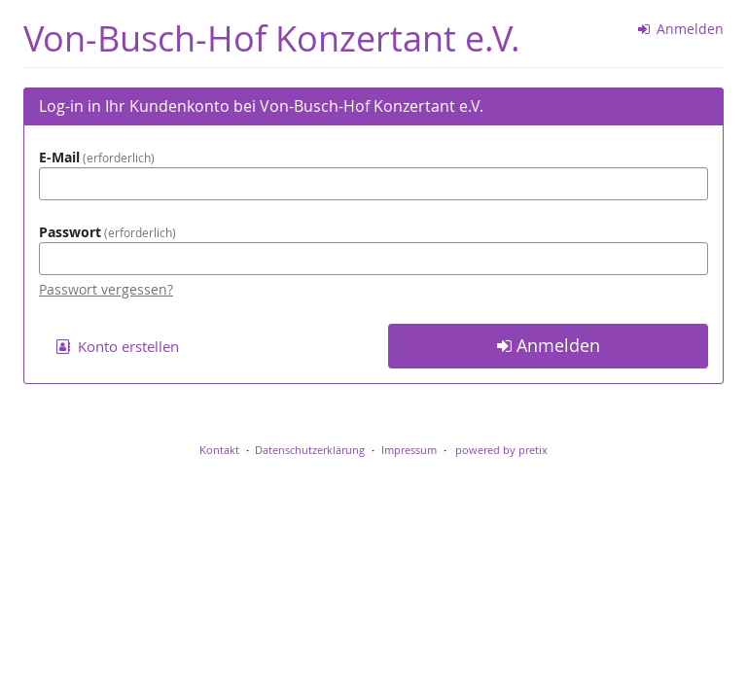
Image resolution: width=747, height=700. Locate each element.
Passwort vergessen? (106, 289)
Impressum (409, 450)
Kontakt (219, 450)
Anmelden (681, 29)
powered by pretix (501, 450)
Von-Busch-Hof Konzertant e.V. (272, 38)
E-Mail (97, 157)
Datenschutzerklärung (310, 450)
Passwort (107, 232)
